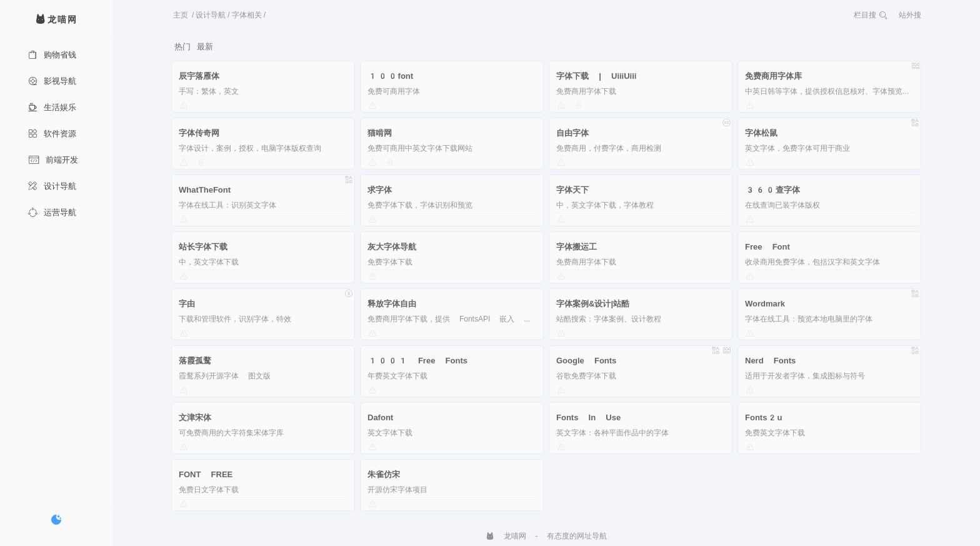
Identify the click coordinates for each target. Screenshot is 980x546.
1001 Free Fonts (417, 361)
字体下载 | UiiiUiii (596, 76)
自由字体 (572, 133)
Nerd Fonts (770, 361)
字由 (187, 304)
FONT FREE (206, 474)
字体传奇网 (199, 133)
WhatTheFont (205, 190)
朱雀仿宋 (384, 474)
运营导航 (52, 212)
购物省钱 (52, 55)
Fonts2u (764, 417)
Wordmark (765, 304)
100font (390, 76)
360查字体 (772, 190)
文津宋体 (195, 417)
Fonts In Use (588, 417)
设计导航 (52, 186)
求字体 (380, 190)
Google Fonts (586, 361)
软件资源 (52, 134)
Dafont (380, 417)
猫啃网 (380, 133)
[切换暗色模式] (56, 520)
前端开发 (53, 160)
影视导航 (52, 81)
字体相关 (247, 15)
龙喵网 (506, 536)
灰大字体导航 (392, 247)
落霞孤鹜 (195, 361)
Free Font (767, 247)
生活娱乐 (52, 107)
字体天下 (572, 190)
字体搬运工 (577, 247)
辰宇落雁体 (199, 76)
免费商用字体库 (773, 76)
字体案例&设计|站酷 (593, 304)
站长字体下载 (203, 247)
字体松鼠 (761, 133)
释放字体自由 (392, 304)
